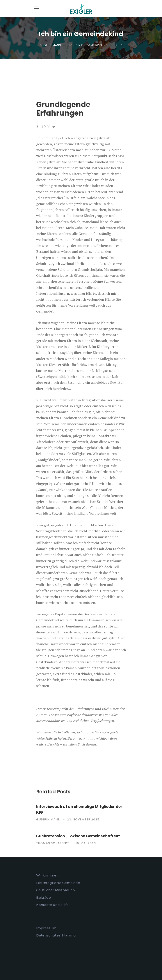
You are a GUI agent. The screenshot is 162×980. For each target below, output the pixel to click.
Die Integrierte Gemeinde (58, 883)
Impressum (46, 928)
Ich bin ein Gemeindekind (89, 45)
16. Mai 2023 (86, 843)
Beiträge (44, 897)
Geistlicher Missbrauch (55, 890)
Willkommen (47, 875)
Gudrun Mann (50, 45)
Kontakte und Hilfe (52, 905)
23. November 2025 (83, 819)
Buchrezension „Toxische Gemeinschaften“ (78, 836)
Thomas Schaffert (53, 843)
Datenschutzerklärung (56, 935)
